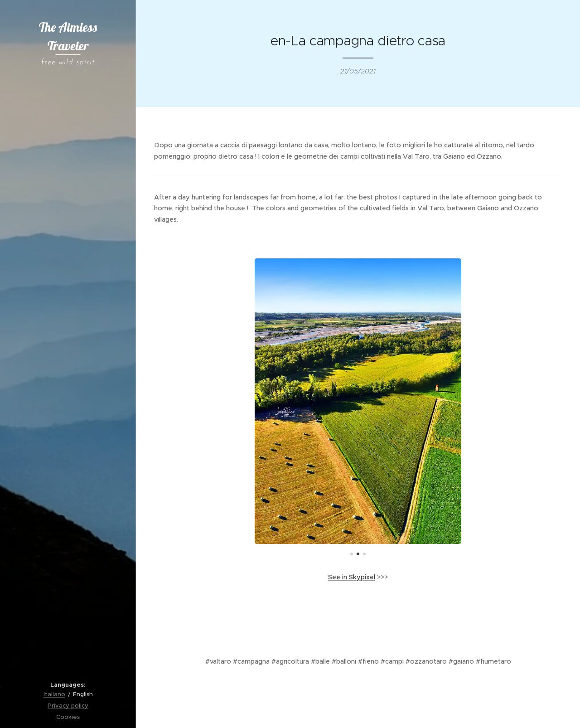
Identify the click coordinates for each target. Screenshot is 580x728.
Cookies (68, 717)
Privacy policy (68, 706)
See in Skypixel (352, 577)
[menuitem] (68, 193)
